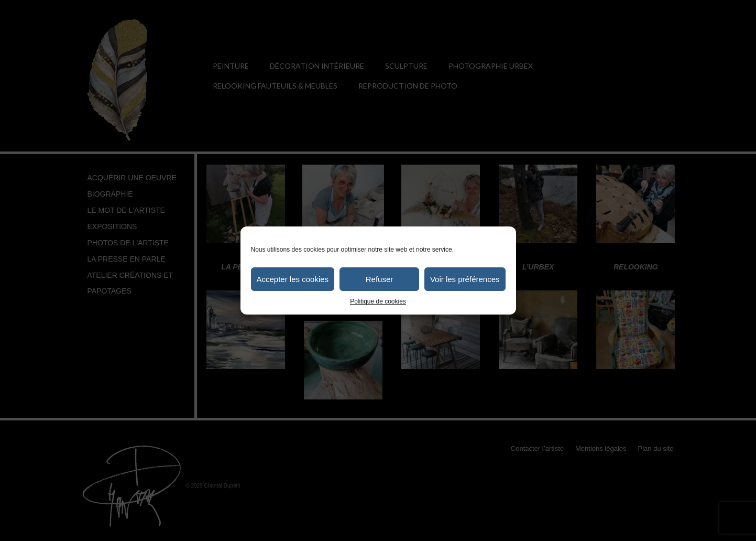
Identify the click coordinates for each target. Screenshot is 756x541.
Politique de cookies (378, 301)
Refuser (380, 279)
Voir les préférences (465, 279)
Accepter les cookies (293, 279)
